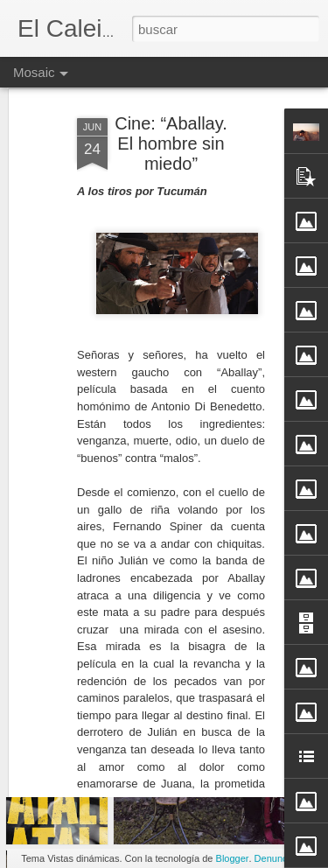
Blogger (233, 858)
